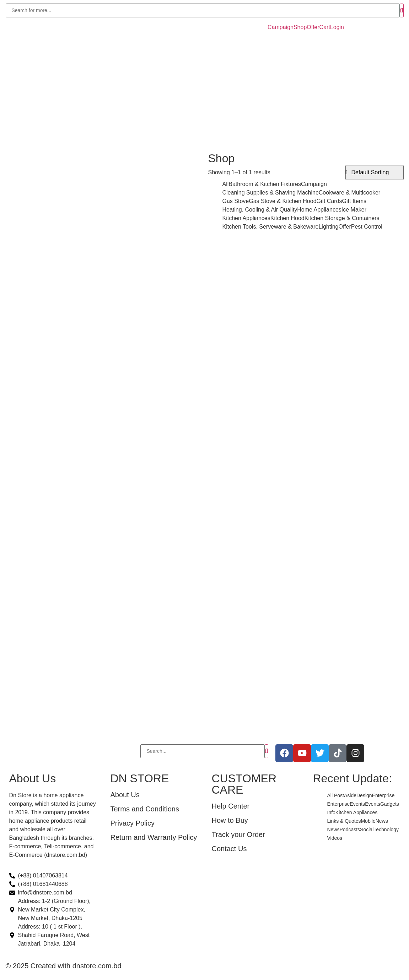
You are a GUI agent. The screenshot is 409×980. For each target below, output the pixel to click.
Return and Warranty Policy (154, 837)
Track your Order (238, 834)
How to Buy (230, 820)
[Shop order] (375, 173)
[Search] (203, 10)
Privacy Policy (133, 823)
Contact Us (229, 849)
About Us (125, 795)
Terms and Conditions (145, 809)
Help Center (231, 806)
